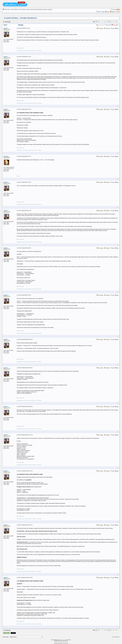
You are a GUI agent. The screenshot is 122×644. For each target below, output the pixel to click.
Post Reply (7, 22)
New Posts (114, 10)
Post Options (100, 28)
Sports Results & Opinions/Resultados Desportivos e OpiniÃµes (40, 10)
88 (111, 22)
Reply (117, 28)
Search (102, 12)
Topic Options (115, 25)
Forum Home (7, 10)
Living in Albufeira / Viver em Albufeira (18, 10)
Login (118, 12)
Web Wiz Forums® (62, 640)
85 (104, 22)
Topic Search (108, 25)
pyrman (6, 156)
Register (113, 12)
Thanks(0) (107, 28)
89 (113, 22)
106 (116, 22)
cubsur (6, 28)
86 (107, 22)
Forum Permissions (116, 637)
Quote (113, 28)
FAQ (99, 12)
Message (21, 25)
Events (107, 12)
